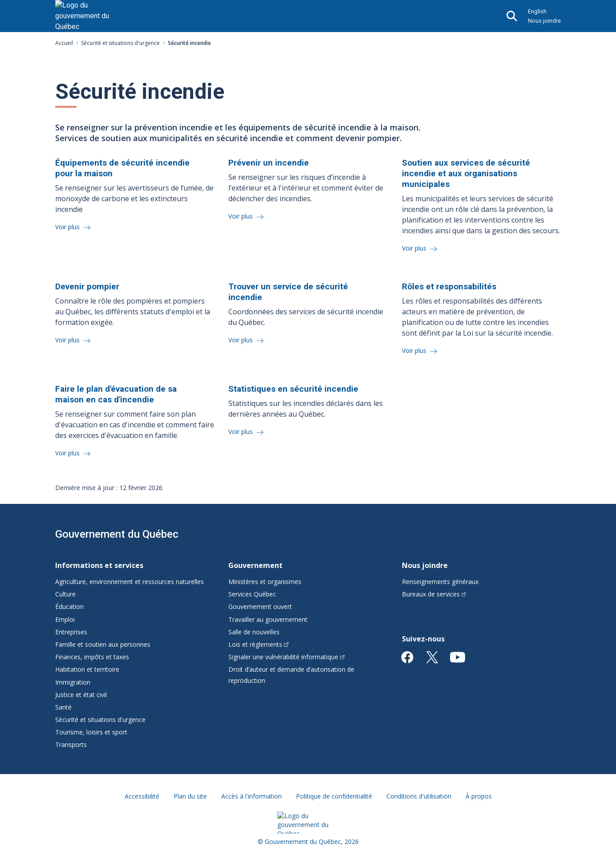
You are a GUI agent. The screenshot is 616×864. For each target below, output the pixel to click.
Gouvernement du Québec (117, 534)
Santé (63, 707)
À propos (479, 796)
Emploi (65, 619)
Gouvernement (255, 565)
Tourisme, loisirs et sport (91, 732)
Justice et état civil (81, 695)
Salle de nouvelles (254, 632)
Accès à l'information (251, 796)
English (537, 11)
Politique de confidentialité (334, 796)
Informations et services (99, 565)
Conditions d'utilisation (419, 796)
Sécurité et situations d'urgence (120, 43)
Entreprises (71, 632)
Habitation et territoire (87, 669)
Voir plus (68, 227)
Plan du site (190, 796)
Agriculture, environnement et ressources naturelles (130, 582)
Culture (65, 594)
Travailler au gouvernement (268, 619)
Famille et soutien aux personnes (103, 644)
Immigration (73, 682)
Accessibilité (142, 796)
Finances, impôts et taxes (92, 657)
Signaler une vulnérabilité (286, 657)
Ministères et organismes (265, 582)
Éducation (69, 606)
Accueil (64, 43)
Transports (71, 744)
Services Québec (252, 594)
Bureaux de (434, 594)
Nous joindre (544, 21)
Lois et (258, 644)
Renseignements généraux (440, 582)
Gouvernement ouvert (260, 606)
